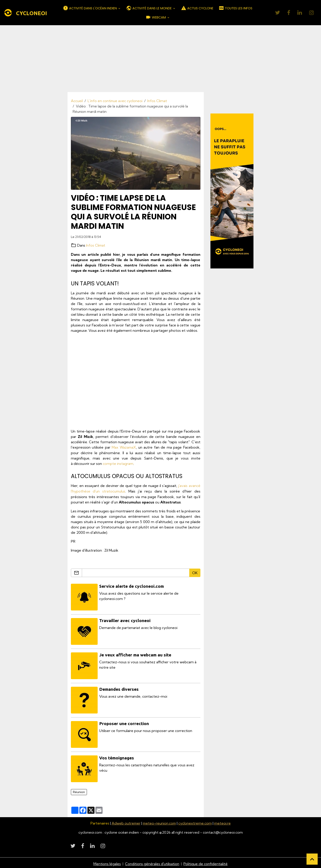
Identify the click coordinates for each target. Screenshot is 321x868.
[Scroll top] (312, 859)
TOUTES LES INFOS (236, 8)
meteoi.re (223, 821)
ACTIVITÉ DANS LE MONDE (149, 8)
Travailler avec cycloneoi (125, 620)
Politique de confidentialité (206, 862)
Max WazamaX (124, 447)
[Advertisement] (160, 59)
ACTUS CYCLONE (197, 8)
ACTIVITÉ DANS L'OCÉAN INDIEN (90, 8)
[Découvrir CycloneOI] (232, 191)
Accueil (77, 101)
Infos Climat (157, 101)
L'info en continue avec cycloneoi (115, 101)
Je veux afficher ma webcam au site (135, 654)
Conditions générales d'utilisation (152, 862)
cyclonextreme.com (196, 821)
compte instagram (118, 463)
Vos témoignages (117, 756)
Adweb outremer (126, 821)
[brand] (25, 13)
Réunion (79, 790)
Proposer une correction (124, 722)
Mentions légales (107, 862)
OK (195, 572)
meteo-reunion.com (160, 821)
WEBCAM (156, 17)
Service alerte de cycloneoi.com (132, 586)
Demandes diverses (119, 688)
